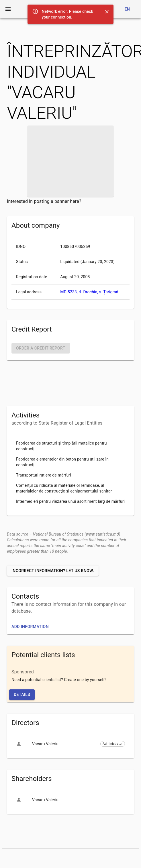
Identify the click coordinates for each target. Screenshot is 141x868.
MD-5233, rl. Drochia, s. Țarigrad (89, 292)
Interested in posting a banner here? (44, 201)
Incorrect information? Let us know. (53, 571)
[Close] (107, 12)
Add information (30, 627)
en (127, 9)
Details (22, 695)
